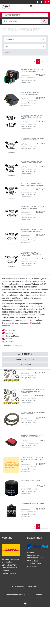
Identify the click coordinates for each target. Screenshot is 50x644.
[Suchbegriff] (22, 21)
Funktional (11, 342)
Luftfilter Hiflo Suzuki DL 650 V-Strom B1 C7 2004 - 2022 (32, 436)
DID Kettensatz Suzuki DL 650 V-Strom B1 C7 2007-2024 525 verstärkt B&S (32, 391)
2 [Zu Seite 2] (42, 61)
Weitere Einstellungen (13, 346)
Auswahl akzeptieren (25, 359)
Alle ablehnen (25, 365)
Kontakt (39, 595)
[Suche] (45, 21)
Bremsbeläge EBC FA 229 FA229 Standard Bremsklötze (32, 139)
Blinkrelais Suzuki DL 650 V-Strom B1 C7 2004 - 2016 (31, 93)
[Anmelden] (38, 2)
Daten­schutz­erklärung (15, 595)
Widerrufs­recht (18, 586)
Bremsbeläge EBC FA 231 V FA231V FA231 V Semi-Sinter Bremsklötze (31, 254)
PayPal (9, 339)
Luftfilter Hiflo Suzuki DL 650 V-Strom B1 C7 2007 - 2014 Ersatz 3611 (32, 460)
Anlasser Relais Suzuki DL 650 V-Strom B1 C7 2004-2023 (33, 70)
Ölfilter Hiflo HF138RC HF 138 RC (33, 504)
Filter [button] (8, 52)
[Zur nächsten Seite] (46, 61)
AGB (30, 595)
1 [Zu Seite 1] (38, 61)
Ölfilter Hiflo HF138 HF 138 (30, 481)
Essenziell (11, 330)
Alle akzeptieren (25, 354)
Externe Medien (13, 336)
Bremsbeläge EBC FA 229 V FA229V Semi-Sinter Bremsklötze (33, 185)
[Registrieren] (42, 2)
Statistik (10, 333)
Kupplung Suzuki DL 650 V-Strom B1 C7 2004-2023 (33, 413)
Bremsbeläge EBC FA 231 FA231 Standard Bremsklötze (32, 207)
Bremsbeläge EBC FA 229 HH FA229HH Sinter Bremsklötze (31, 162)
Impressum (32, 586)
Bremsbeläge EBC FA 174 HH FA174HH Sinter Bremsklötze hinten (31, 117)
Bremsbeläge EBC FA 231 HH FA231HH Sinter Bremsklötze (31, 230)
